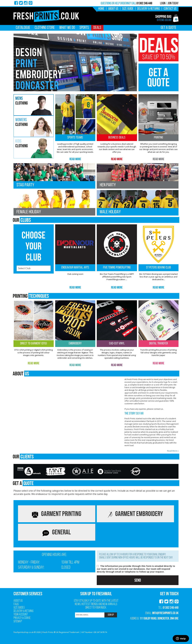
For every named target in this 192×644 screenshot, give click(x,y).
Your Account (21, 615)
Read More (75, 159)
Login (163, 4)
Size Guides (19, 608)
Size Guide (128, 9)
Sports (84, 28)
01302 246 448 (171, 608)
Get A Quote (168, 28)
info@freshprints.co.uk (165, 613)
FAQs (16, 604)
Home (101, 9)
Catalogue (23, 28)
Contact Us (170, 9)
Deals (97, 28)
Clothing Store (45, 28)
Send (138, 580)
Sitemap (18, 621)
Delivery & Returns (149, 9)
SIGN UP (111, 615)
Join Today (173, 4)
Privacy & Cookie (22, 618)
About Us (113, 9)
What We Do (67, 28)
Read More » (173, 451)
